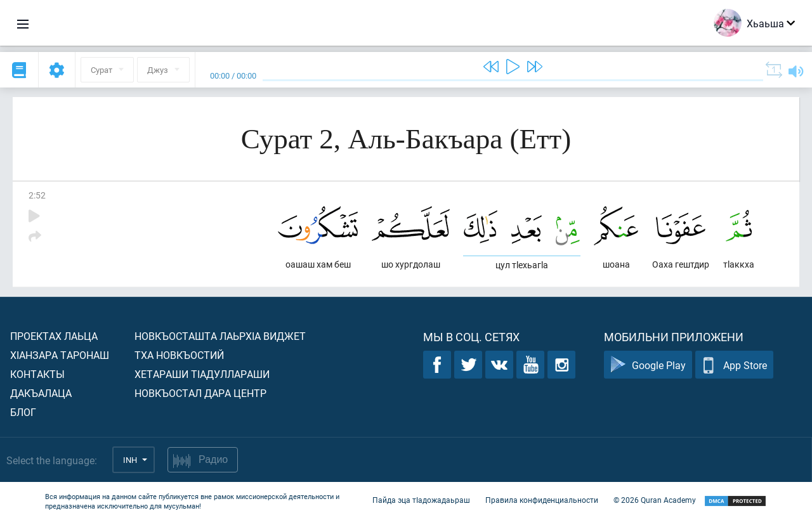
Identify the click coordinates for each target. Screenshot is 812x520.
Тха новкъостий (179, 355)
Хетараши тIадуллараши (202, 374)
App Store (734, 365)
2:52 (37, 195)
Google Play (648, 365)
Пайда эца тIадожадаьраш (421, 500)
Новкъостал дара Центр (200, 393)
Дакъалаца (41, 393)
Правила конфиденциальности (542, 500)
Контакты (37, 374)
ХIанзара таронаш (60, 355)
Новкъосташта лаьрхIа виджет (220, 336)
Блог (23, 412)
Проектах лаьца (54, 336)
